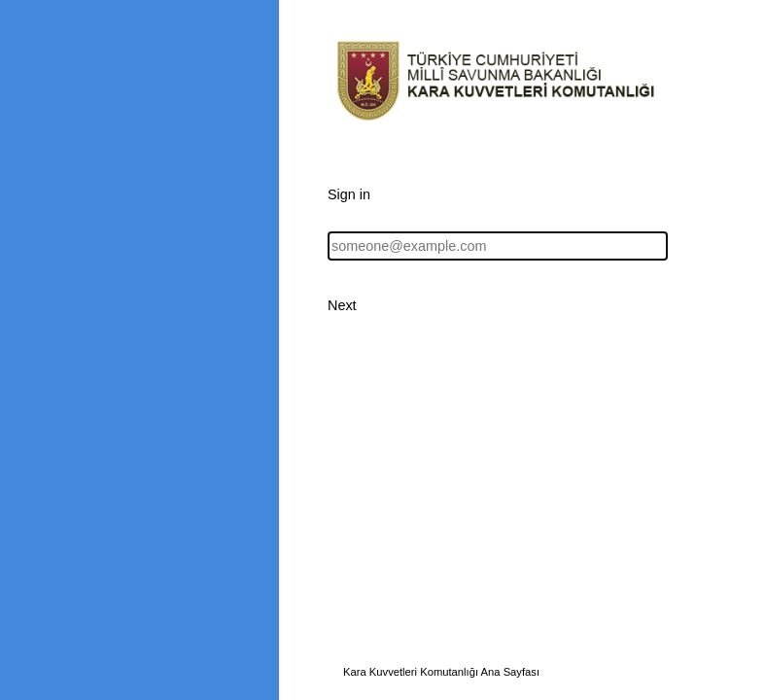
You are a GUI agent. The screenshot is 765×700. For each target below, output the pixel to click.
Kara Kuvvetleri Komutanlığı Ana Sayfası (441, 672)
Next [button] (342, 305)
